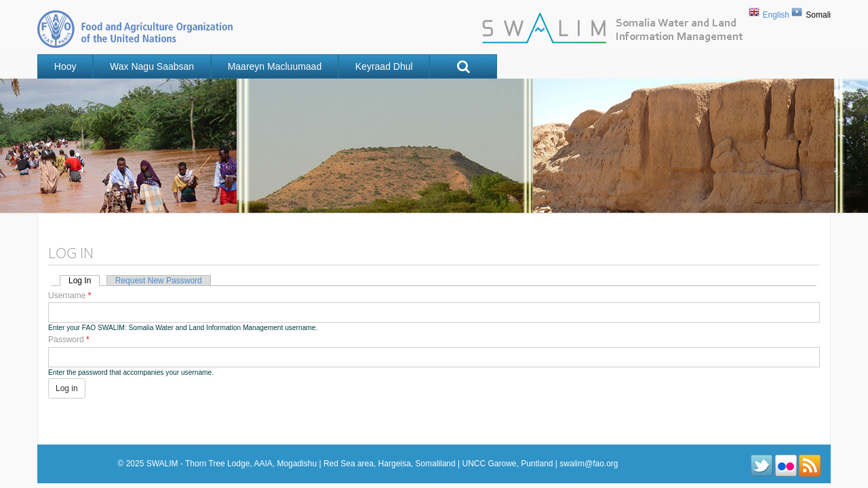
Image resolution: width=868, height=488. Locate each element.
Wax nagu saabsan (152, 66)
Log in (84, 281)
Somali (818, 15)
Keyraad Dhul (384, 66)
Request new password (159, 281)
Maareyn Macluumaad (275, 66)
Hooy (65, 66)
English (776, 15)
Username (70, 296)
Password (69, 340)
